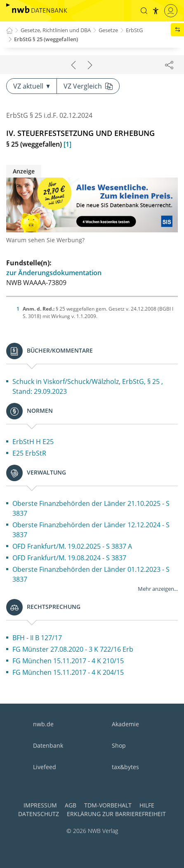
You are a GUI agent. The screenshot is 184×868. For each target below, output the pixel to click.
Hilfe (147, 805)
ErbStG (134, 30)
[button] (144, 11)
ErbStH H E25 (33, 442)
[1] (67, 144)
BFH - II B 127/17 (37, 638)
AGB (71, 805)
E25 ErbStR (29, 453)
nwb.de (43, 724)
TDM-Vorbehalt (108, 805)
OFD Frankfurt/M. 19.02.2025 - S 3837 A (72, 546)
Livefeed (45, 767)
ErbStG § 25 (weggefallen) (46, 39)
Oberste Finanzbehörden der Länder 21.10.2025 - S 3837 (91, 508)
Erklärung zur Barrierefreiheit (116, 814)
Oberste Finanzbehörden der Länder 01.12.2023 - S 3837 (91, 574)
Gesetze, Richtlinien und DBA (56, 30)
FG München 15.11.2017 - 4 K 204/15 (68, 672)
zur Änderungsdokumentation (54, 273)
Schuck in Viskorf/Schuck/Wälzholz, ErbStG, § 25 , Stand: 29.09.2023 (88, 386)
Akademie (125, 724)
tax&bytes (125, 767)
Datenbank (48, 745)
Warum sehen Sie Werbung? (45, 240)
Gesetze (108, 30)
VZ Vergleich (88, 86)
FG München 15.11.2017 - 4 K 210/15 (68, 661)
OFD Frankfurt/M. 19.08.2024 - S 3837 (69, 558)
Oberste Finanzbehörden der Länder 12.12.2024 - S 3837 (91, 530)
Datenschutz (39, 814)
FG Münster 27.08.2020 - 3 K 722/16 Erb (73, 649)
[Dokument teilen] (169, 65)
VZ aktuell (32, 86)
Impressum (40, 805)
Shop (119, 745)
